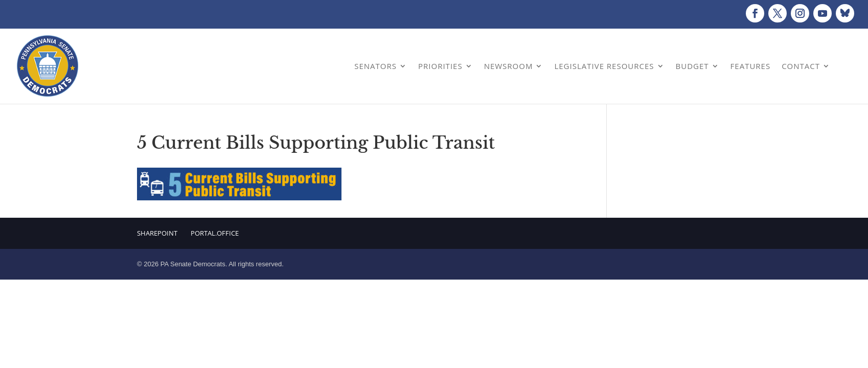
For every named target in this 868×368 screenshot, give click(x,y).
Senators (375, 66)
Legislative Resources (604, 66)
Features (751, 66)
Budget (692, 66)
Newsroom (509, 66)
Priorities (440, 66)
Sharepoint (157, 233)
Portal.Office (215, 233)
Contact (801, 66)
